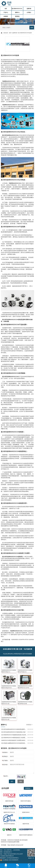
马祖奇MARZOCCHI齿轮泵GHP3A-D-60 (25, 703)
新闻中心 (17, 12)
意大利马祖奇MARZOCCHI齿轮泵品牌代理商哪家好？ (14, 729)
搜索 (32, 28)
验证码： (6, 776)
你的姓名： (5, 752)
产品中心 (6, 12)
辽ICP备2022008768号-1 (13, 858)
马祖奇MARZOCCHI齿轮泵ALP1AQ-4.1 (25, 671)
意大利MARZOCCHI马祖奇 (17, 9)
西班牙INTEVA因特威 (9, 824)
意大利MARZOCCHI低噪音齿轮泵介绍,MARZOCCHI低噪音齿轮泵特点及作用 (14, 735)
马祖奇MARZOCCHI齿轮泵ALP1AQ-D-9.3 (9, 687)
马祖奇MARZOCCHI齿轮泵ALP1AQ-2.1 (9, 671)
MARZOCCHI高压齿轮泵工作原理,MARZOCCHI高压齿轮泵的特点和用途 (14, 740)
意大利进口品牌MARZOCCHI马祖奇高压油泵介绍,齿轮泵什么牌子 (14, 743)
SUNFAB (31, 640)
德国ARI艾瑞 (26, 824)
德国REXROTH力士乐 (9, 812)
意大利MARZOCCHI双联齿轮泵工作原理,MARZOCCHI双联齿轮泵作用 (14, 738)
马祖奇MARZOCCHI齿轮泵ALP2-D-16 (9, 703)
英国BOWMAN (26, 812)
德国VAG (9, 835)
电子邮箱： (5, 761)
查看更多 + (29, 725)
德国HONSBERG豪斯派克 (26, 835)
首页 (6, 9)
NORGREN (15, 640)
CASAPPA (21, 640)
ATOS (26, 640)
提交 (12, 781)
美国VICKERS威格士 (26, 801)
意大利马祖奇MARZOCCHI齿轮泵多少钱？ (14, 732)
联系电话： (5, 756)
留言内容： (5, 765)
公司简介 (29, 12)
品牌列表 (29, 9)
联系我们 (17, 16)
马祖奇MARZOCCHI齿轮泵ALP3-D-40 (9, 719)
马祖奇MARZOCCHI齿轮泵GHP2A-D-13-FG (25, 687)
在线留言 (6, 16)
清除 (21, 781)
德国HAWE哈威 (9, 801)
